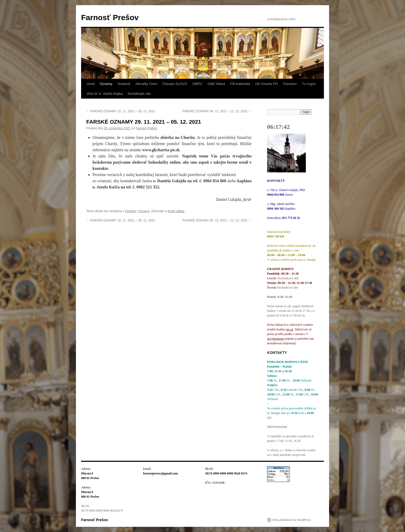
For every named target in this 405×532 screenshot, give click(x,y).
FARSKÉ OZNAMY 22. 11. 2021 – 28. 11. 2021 (121, 111)
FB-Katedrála (240, 84)
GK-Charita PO (266, 84)
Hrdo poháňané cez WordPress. (292, 520)
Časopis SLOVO (175, 84)
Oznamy (106, 84)
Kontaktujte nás (139, 94)
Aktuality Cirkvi (146, 84)
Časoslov (290, 84)
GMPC (197, 84)
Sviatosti (124, 84)
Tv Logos (309, 84)
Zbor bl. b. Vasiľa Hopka (105, 94)
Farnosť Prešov (110, 17)
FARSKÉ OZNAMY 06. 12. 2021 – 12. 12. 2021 (217, 111)
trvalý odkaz (176, 211)
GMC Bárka (216, 84)
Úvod (91, 84)
